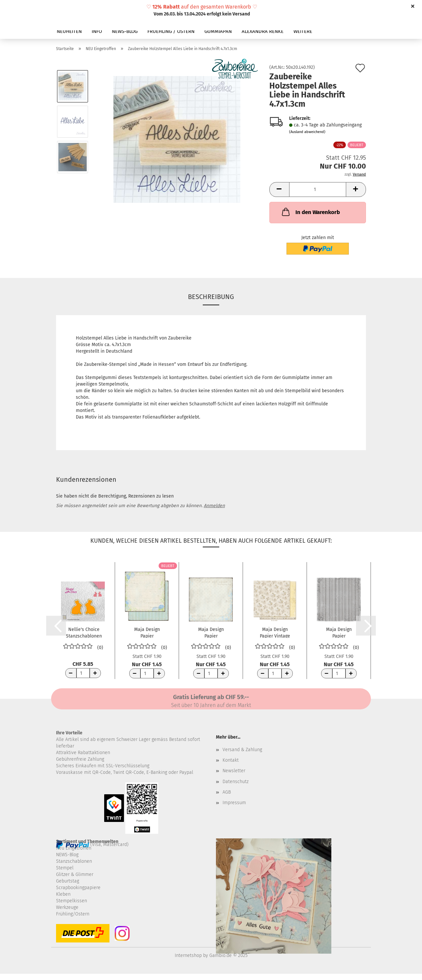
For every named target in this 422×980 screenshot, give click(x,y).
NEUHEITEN (69, 31)
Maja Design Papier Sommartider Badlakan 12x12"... (339, 632)
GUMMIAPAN (218, 31)
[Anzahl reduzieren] (71, 673)
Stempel (65, 868)
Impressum (234, 803)
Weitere (303, 31)
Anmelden (214, 506)
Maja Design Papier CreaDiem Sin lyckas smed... (211, 632)
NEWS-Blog (67, 855)
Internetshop (188, 955)
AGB (227, 792)
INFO (97, 31)
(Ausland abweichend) (307, 132)
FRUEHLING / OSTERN (171, 31)
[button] (279, 190)
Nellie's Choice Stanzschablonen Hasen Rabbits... (84, 632)
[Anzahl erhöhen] (95, 673)
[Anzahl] (318, 190)
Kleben (63, 894)
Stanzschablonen (74, 861)
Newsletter (234, 771)
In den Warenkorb (310, 212)
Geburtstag (68, 881)
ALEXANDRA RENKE (263, 31)
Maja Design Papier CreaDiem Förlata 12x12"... (147, 632)
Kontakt (231, 760)
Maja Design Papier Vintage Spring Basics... (275, 632)
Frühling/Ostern (73, 914)
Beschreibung (211, 297)
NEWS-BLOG (125, 31)
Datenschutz (236, 782)
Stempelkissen (72, 901)
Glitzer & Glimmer (75, 874)
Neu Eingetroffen (74, 848)
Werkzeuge (67, 907)
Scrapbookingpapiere (78, 888)
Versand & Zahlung (242, 750)
